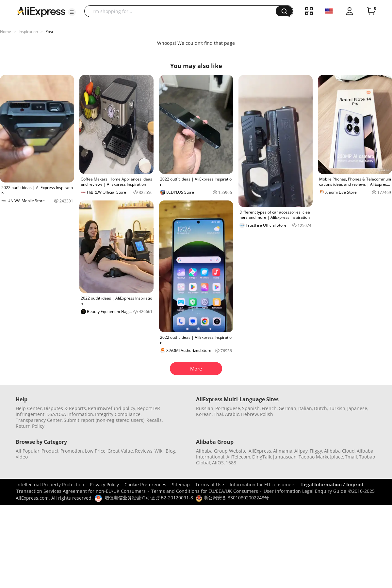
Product (50, 451)
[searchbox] (182, 11)
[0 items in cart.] (371, 11)
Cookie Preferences (145, 484)
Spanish (251, 408)
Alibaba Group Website (221, 451)
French (269, 408)
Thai (218, 414)
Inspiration (28, 32)
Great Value (120, 451)
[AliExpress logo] (41, 11)
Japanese (357, 408)
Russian (205, 408)
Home (6, 32)
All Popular (28, 451)
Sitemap (181, 484)
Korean (204, 414)
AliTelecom (238, 457)
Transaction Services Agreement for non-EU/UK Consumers (81, 491)
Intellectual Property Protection (50, 484)
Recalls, (155, 420)
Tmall (351, 457)
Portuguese (228, 408)
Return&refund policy (112, 408)
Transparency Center (39, 420)
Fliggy (316, 451)
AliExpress (260, 451)
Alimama (283, 451)
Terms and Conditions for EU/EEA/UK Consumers (205, 491)
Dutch (320, 408)
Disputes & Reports (65, 408)
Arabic (232, 414)
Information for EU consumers (263, 484)
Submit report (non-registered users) (104, 420)
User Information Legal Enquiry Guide (305, 491)
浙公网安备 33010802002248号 (232, 498)
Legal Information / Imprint (332, 484)
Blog (170, 451)
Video (22, 457)
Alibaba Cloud (339, 451)
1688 (231, 463)
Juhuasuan (285, 457)
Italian (305, 408)
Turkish (337, 408)
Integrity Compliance (118, 414)
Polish (267, 414)
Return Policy (30, 426)
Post (49, 32)
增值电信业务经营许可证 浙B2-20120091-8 (149, 498)
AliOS (218, 463)
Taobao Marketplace (321, 457)
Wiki (159, 451)
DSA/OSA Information (70, 414)
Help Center (29, 408)
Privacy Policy (104, 484)
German (287, 408)
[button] (72, 12)
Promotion (72, 451)
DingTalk (262, 457)
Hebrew (250, 414)
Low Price (95, 451)
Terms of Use (210, 484)
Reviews (144, 451)
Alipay (301, 451)
